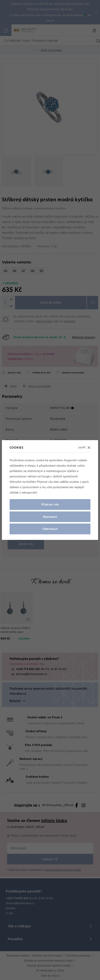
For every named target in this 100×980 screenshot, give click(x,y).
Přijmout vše (50, 505)
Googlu (46, 476)
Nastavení (50, 517)
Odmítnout (50, 529)
